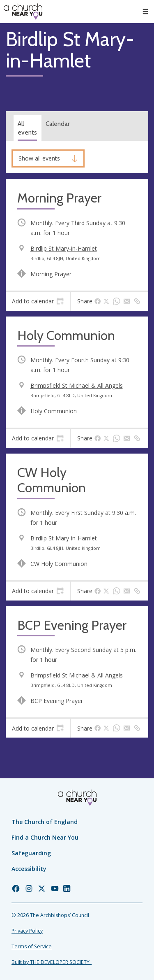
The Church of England (45, 822)
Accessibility (29, 869)
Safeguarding (31, 853)
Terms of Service (32, 946)
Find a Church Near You (45, 837)
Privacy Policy (27, 931)
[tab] (38, 301)
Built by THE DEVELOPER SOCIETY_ (52, 962)
